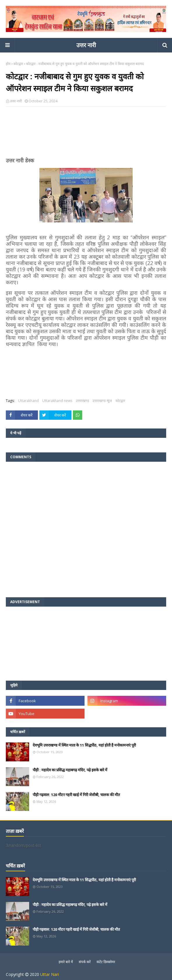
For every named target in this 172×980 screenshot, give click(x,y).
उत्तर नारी (86, 45)
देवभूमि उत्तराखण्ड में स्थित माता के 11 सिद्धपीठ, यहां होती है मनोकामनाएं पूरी (84, 745)
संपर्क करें (85, 962)
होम (8, 64)
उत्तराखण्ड (82, 401)
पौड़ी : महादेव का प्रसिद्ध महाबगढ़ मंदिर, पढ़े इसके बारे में (70, 770)
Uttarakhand (28, 401)
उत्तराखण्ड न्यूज (102, 401)
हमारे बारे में (66, 962)
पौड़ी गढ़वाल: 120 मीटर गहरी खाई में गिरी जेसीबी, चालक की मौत (76, 795)
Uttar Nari (50, 974)
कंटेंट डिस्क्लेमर (106, 962)
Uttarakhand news (57, 401)
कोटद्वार (18, 64)
